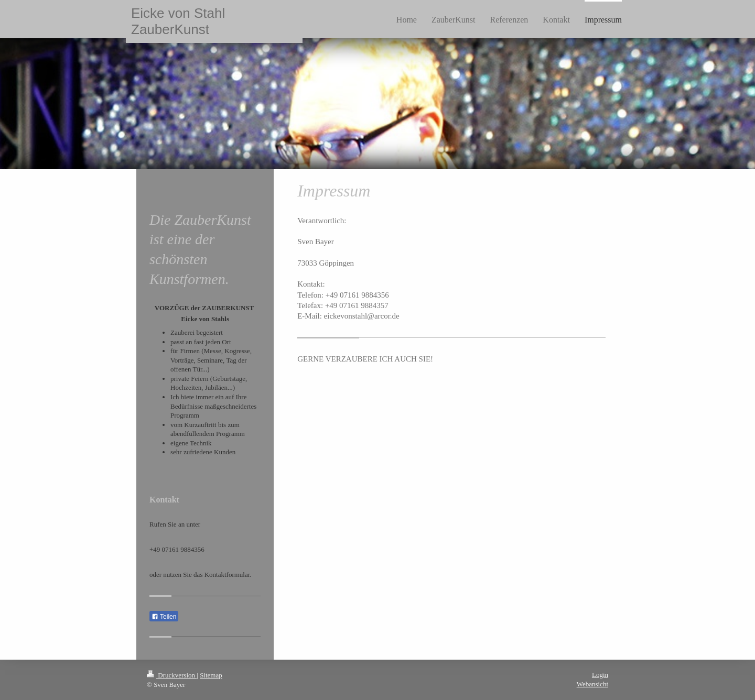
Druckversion (172, 675)
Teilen (164, 617)
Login (600, 675)
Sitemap (211, 675)
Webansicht (592, 684)
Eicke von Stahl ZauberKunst (178, 21)
